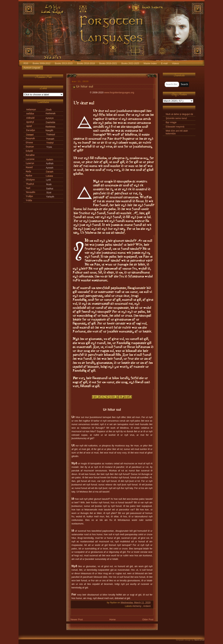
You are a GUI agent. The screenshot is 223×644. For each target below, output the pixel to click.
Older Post (148, 620)
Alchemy (137, 606)
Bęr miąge (171, 122)
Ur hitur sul (85, 86)
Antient (147, 606)
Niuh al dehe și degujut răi (179, 114)
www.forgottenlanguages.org (119, 93)
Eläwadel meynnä (175, 127)
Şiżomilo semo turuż (176, 118)
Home (113, 620)
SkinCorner (199, 640)
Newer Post (77, 620)
